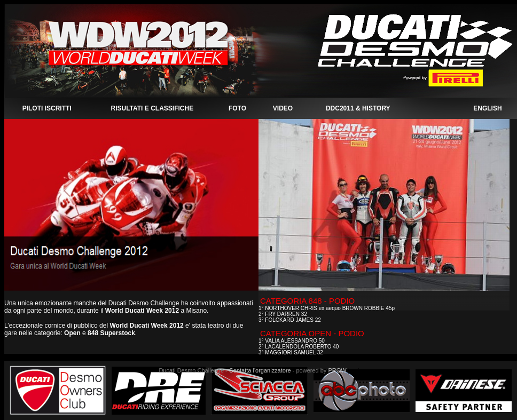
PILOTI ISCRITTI (47, 108)
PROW (337, 370)
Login (355, 370)
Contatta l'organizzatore (260, 370)
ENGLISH (487, 108)
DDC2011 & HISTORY (358, 108)
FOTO (237, 108)
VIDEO (283, 108)
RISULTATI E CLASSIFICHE (152, 108)
